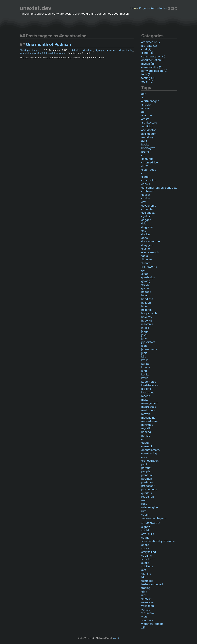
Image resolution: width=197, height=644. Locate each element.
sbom (145, 515)
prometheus (149, 489)
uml (144, 595)
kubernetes (149, 382)
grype (145, 288)
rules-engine (150, 507)
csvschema (149, 206)
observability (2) (152, 67)
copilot (146, 195)
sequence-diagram (154, 518)
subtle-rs (147, 566)
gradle (145, 285)
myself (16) (148, 64)
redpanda (148, 497)
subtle (145, 563)
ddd (144, 223)
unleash (146, 599)
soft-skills (148, 534)
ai (142, 97)
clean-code (149, 170)
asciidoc (147, 126)
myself (146, 428)
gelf (41, 53)
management (150, 403)
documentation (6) (153, 60)
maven (146, 414)
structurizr (148, 559)
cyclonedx (148, 213)
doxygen (147, 245)
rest (144, 500)
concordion (149, 180)
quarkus (112, 50)
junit (144, 353)
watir (145, 617)
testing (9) (148, 78)
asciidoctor (149, 130)
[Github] (176, 8)
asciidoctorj (149, 134)
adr (143, 94)
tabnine (146, 574)
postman (147, 482)
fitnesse (147, 259)
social (145, 530)
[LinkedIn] (173, 8)
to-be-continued (152, 584)
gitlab (145, 274)
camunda (147, 159)
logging (146, 389)
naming (146, 432)
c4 (143, 155)
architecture (149, 123)
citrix (145, 166)
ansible (146, 105)
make (145, 400)
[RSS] (169, 8)
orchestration (150, 461)
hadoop (146, 292)
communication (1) (153, 56)
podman (89, 50)
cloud (145, 177)
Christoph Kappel (29, 50)
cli (143, 173)
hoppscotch (149, 313)
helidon (146, 303)
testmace (147, 581)
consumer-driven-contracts (159, 188)
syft (144, 570)
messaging (148, 418)
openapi (147, 446)
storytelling (149, 552)
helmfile (146, 310)
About (116, 638)
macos (146, 396)
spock (145, 548)
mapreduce (149, 407)
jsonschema (149, 349)
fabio (145, 256)
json (144, 346)
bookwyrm (148, 148)
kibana (146, 367)
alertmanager (150, 101)
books (145, 144)
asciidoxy (147, 137)
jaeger (101, 50)
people (146, 471)
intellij (145, 328)
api (143, 112)
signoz (146, 527)
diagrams (147, 227)
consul (146, 184)
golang (146, 281)
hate (144, 295)
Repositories (159, 8)
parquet (146, 468)
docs (145, 238)
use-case (147, 602)
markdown (148, 410)
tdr (143, 577)
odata (145, 443)
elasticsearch (150, 252)
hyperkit (147, 321)
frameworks (149, 267)
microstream (149, 421)
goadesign (148, 277)
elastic (146, 249)
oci (143, 439)
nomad (146, 436)
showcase (61, 53)
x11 (143, 627)
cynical (146, 216)
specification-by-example (158, 541)
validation (148, 606)
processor (148, 486)
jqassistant (148, 342)
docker (77, 50)
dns (144, 231)
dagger (146, 220)
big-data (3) (149, 46)
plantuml (147, 475)
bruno (145, 152)
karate (145, 364)
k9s (144, 356)
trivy (144, 592)
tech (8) (146, 74)
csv (144, 202)
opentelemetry (29, 53)
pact (144, 464)
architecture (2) (151, 42)
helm (144, 306)
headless (147, 299)
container (147, 191)
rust (144, 511)
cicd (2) (146, 49)
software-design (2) (154, 71)
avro (144, 141)
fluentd (49, 53)
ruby (144, 504)
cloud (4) (147, 53)
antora (145, 108)
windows (147, 620)
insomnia (147, 324)
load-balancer (150, 385)
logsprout (148, 392)
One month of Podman (48, 44)
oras (144, 457)
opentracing (127, 50)
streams (147, 556)
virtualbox (148, 613)
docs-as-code (151, 241)
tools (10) (147, 82)
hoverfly (147, 317)
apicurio (147, 115)
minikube (147, 425)
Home (134, 8)
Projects (144, 8)
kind (144, 371)
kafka (145, 360)
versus (146, 610)
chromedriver (150, 162)
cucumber (148, 209)
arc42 (145, 119)
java (144, 335)
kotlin (145, 378)
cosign (146, 198)
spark (145, 538)
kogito (145, 374)
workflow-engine (152, 624)
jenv (144, 339)
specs (145, 545)
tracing (146, 588)
